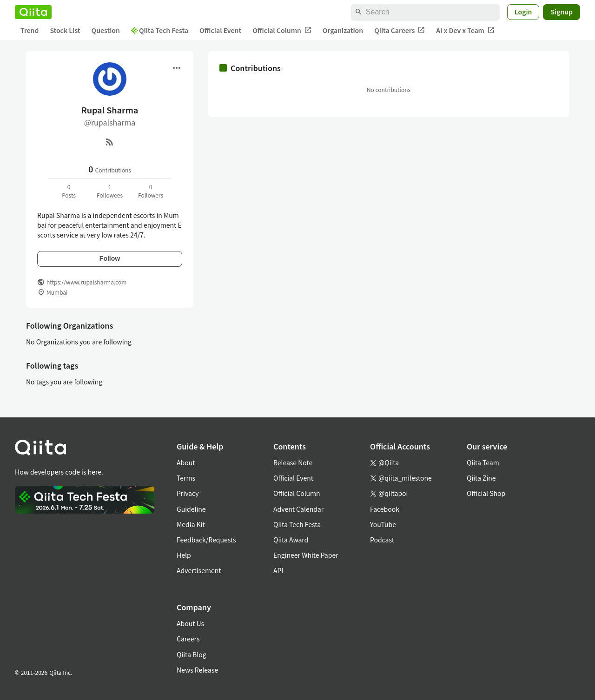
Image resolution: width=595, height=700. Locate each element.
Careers (188, 639)
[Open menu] (177, 68)
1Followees (110, 191)
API (278, 570)
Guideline (191, 509)
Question (106, 30)
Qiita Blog (192, 654)
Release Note (293, 462)
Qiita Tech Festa (160, 30)
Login (523, 12)
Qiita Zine (481, 478)
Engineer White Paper (306, 555)
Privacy (188, 493)
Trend (30, 30)
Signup (562, 12)
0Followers (151, 191)
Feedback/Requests (206, 540)
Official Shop (486, 493)
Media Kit (191, 524)
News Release (197, 670)
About (186, 462)
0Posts (69, 191)
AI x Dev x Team (465, 30)
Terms (186, 478)
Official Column (282, 30)
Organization (343, 30)
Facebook (385, 509)
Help (184, 555)
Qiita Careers (400, 30)
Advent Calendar (298, 509)
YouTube (383, 524)
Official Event (220, 30)
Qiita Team (483, 462)
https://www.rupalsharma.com (86, 282)
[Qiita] (33, 12)
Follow (110, 258)
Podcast (382, 540)
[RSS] (110, 142)
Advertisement (199, 570)
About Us (190, 623)
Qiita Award (291, 540)
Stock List (65, 30)
